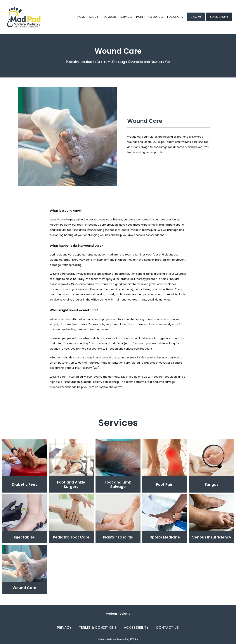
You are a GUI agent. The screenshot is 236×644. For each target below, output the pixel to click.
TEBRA (134, 639)
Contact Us (168, 627)
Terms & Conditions (98, 627)
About (94, 17)
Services (127, 17)
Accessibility (136, 627)
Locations (175, 17)
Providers (109, 17)
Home (81, 17)
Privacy (64, 627)
